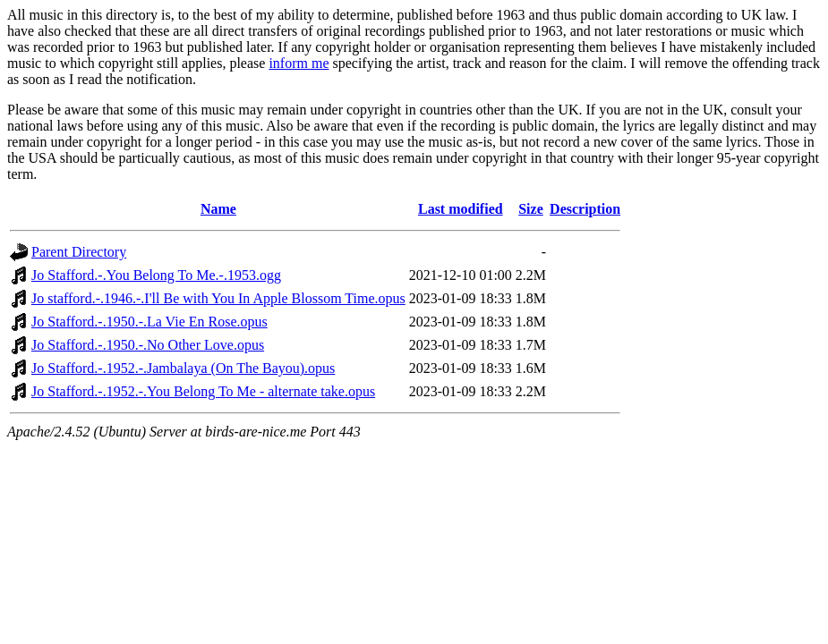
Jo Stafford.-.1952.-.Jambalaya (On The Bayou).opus (183, 368)
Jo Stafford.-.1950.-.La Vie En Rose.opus (149, 322)
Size (531, 209)
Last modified (461, 209)
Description (585, 209)
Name (218, 209)
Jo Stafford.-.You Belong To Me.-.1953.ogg (156, 275)
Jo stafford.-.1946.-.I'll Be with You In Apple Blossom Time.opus (218, 298)
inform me (299, 63)
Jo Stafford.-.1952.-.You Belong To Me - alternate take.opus (203, 391)
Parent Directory (79, 252)
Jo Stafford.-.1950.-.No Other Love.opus (148, 345)
